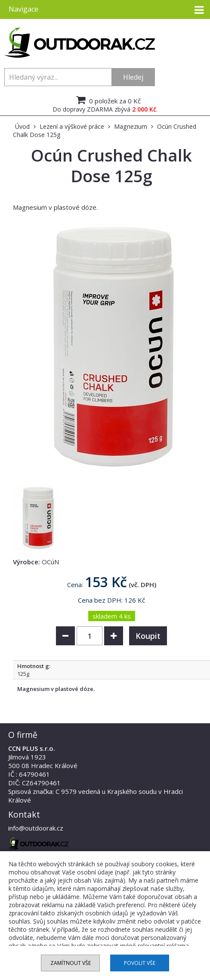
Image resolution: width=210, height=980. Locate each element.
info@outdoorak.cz (36, 828)
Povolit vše (140, 963)
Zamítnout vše (71, 963)
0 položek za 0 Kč (107, 100)
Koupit (148, 636)
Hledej (133, 77)
